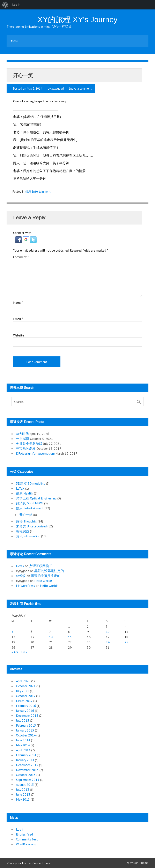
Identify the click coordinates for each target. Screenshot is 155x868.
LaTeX (20, 488)
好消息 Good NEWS (30, 503)
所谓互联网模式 (41, 566)
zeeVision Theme (137, 863)
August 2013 (25, 785)
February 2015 (26, 725)
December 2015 (27, 715)
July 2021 (23, 691)
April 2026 (23, 681)
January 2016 (25, 711)
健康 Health (25, 493)
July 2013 (23, 789)
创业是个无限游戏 (29, 444)
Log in (20, 829)
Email (18, 319)
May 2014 (23, 745)
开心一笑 (26, 515)
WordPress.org (26, 844)
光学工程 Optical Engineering (36, 498)
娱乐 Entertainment (38, 191)
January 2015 (25, 730)
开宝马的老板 (26, 448)
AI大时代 (22, 434)
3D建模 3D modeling (31, 483)
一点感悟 (23, 439)
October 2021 (26, 686)
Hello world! (43, 581)
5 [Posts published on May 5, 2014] (12, 632)
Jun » (24, 652)
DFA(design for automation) (35, 453)
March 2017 (24, 701)
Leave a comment (80, 88)
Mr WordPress (25, 586)
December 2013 (27, 765)
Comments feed (27, 839)
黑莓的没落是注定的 (49, 571)
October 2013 (26, 775)
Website (19, 335)
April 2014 (23, 750)
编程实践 (23, 531)
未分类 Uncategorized (31, 526)
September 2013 (28, 780)
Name (18, 303)
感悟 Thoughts (26, 521)
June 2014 (23, 740)
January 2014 (25, 760)
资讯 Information (28, 536)
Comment (21, 257)
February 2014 (26, 755)
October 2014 (26, 735)
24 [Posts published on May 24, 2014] (108, 642)
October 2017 (26, 696)
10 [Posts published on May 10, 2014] (108, 632)
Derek (20, 566)
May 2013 (23, 799)
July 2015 (23, 720)
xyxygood (58, 88)
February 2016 (26, 706)
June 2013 (23, 794)
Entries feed (24, 834)
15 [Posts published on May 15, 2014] (70, 637)
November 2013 (27, 770)
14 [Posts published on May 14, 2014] (51, 637)
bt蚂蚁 (21, 576)
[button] (19, 242)
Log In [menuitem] (16, 5)
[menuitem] (5, 5)
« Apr (15, 652)
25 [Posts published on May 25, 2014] (126, 642)
